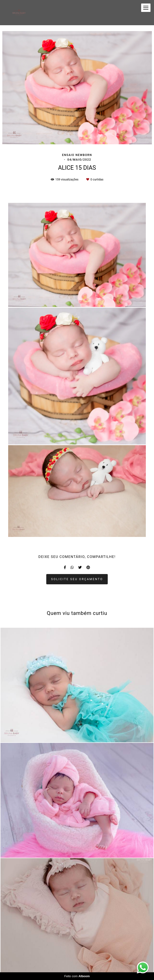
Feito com (77, 976)
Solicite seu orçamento (77, 579)
